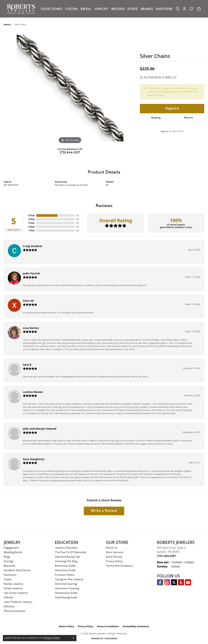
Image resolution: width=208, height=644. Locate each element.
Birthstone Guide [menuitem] (65, 566)
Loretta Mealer (33, 392)
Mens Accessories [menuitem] (15, 611)
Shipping (156, 118)
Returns (189, 118)
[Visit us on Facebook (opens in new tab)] (160, 582)
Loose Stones (52, 9)
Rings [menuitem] (7, 557)
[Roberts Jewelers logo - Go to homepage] (22, 9)
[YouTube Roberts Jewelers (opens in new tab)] (188, 582)
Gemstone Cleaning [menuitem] (67, 589)
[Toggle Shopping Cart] (199, 9)
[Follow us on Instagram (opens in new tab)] (167, 582)
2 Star (32, 227)
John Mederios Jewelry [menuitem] (18, 602)
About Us (112, 548)
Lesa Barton (31, 328)
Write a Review (104, 511)
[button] (178, 9)
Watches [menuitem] (9, 607)
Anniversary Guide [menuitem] (66, 593)
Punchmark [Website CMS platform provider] (111, 639)
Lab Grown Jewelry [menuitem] (16, 593)
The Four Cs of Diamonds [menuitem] (70, 552)
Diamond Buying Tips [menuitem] (67, 557)
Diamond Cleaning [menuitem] (66, 584)
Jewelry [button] (101, 9)
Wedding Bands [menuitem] (13, 552)
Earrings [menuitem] (9, 561)
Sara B (27, 365)
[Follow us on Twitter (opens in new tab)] (174, 582)
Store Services (115, 552)
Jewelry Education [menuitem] (66, 548)
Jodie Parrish (31, 273)
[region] (70, 88)
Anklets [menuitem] (8, 598)
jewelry (7, 24)
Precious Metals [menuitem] (65, 575)
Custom (72, 9)
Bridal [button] (86, 9)
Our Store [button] (164, 9)
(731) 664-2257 (70, 153)
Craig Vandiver (33, 246)
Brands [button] (147, 9)
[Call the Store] (166, 556)
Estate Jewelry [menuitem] (13, 589)
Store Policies (114, 557)
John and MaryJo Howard (40, 429)
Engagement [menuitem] (11, 548)
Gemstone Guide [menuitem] (65, 571)
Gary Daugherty (34, 459)
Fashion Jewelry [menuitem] (14, 584)
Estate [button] (133, 9)
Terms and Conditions (119, 566)
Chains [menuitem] (8, 580)
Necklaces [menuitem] (10, 575)
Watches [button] (118, 9)
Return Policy (66, 626)
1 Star (32, 230)
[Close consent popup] (73, 638)
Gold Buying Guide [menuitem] (66, 598)
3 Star (32, 223)
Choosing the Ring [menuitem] (66, 561)
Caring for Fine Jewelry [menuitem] (69, 580)
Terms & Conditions (108, 626)
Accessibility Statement (136, 626)
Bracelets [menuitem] (10, 566)
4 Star (32, 219)
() (77, 215)
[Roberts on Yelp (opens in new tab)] (181, 582)
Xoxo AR (28, 301)
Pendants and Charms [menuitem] (17, 571)
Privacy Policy (114, 561)
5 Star (32, 215)
